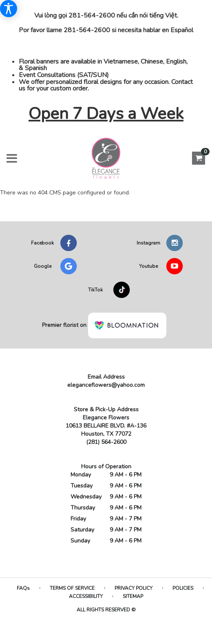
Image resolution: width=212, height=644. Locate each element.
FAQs (23, 588)
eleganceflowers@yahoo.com (106, 385)
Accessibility (86, 596)
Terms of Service (72, 588)
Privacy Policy (134, 588)
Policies (183, 588)
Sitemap (133, 596)
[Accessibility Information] (9, 9)
